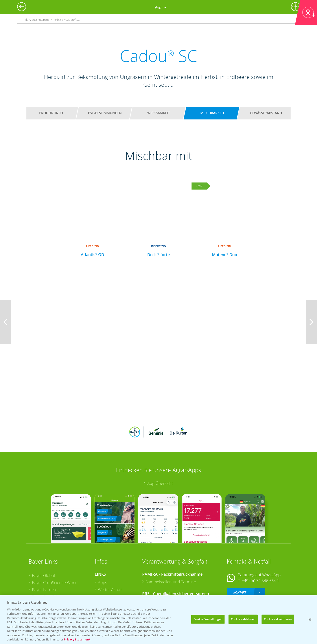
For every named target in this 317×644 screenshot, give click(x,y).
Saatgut (105, 588)
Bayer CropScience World (55, 554)
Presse (38, 581)
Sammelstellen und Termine (171, 553)
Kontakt (240, 563)
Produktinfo (51, 113)
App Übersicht (160, 454)
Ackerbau (107, 581)
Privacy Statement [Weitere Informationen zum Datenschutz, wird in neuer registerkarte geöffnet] (77, 639)
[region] (158, 620)
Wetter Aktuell (111, 560)
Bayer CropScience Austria (56, 568)
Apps (102, 554)
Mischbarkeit (212, 113)
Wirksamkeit (158, 113)
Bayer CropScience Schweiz (57, 575)
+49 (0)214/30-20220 (260, 583)
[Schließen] (310, 620)
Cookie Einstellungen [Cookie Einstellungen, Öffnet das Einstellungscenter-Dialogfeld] (208, 619)
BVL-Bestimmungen (105, 113)
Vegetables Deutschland (54, 588)
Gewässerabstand (266, 113)
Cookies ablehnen (243, 619)
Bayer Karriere (45, 560)
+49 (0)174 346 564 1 (260, 552)
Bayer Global (43, 547)
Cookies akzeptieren (278, 619)
